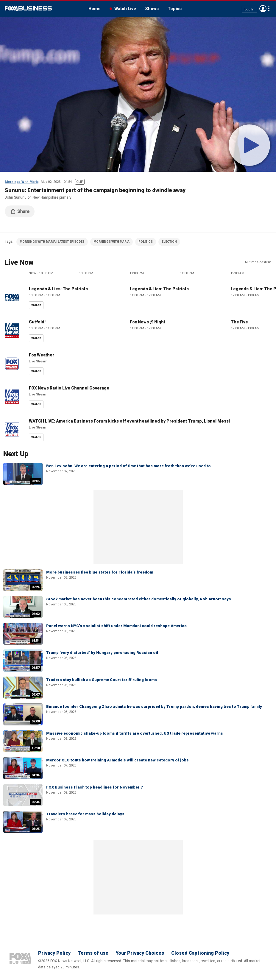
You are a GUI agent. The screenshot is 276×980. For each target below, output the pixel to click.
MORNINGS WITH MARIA (112, 242)
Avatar (263, 9)
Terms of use (93, 953)
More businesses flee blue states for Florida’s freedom (100, 572)
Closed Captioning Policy (200, 953)
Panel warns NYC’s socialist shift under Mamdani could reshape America (116, 626)
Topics (175, 9)
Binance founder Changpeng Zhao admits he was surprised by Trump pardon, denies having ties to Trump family (154, 706)
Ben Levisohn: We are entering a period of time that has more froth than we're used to (128, 466)
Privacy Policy (54, 953)
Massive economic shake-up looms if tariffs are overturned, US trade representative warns (135, 733)
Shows (152, 9)
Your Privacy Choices (140, 953)
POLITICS (146, 242)
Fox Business (28, 9)
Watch (36, 305)
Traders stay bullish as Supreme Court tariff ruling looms (102, 680)
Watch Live (125, 9)
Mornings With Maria (22, 182)
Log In (249, 9)
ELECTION (169, 242)
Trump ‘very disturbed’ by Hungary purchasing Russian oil (102, 653)
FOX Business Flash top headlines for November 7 (95, 787)
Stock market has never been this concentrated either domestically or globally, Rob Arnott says (139, 599)
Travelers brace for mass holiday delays (85, 814)
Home (95, 9)
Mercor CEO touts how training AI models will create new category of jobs (117, 760)
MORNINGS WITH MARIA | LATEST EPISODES (52, 242)
